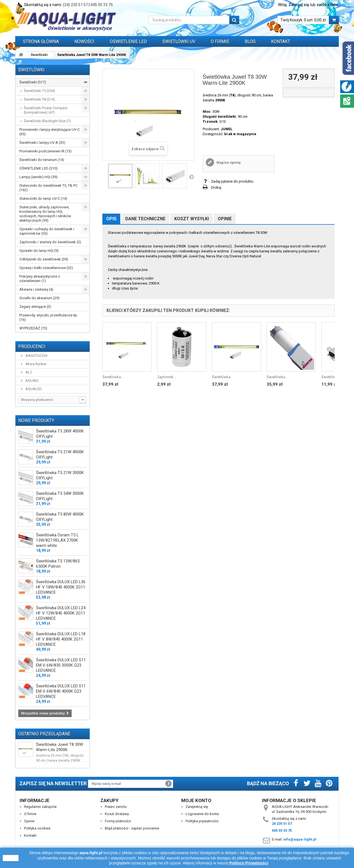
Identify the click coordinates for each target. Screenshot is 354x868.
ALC (28, 372)
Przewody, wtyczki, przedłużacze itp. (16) (49, 317)
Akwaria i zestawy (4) (36, 289)
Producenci (32, 346)
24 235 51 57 (282, 824)
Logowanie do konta (202, 814)
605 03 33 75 (102, 5)
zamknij (11, 858)
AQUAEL (32, 381)
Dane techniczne (145, 219)
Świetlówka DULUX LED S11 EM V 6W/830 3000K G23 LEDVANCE (61, 665)
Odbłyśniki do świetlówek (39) (44, 259)
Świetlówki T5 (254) (39, 91)
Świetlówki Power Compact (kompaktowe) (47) (46, 110)
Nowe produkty (36, 420)
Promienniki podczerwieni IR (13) (45, 151)
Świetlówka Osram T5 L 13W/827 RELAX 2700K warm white (57, 540)
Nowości (84, 41)
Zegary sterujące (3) (35, 307)
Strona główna (41, 41)
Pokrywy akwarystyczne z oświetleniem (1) (40, 279)
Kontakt (281, 41)
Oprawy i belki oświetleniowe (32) (46, 268)
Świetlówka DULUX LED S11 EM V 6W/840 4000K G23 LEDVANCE (61, 691)
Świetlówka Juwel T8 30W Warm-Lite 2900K (59, 747)
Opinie (225, 219)
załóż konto (327, 5)
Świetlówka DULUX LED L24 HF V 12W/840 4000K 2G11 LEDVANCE (61, 613)
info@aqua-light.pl (300, 839)
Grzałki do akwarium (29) (39, 298)
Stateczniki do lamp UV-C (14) (43, 199)
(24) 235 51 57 (75, 5)
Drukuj (216, 187)
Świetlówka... (113, 377)
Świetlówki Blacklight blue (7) (47, 121)
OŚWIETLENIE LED (128, 41)
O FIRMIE (220, 41)
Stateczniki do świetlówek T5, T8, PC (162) (48, 188)
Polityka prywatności (202, 821)
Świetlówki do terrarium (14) (42, 160)
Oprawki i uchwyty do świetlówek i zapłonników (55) (47, 231)
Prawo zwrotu (116, 807)
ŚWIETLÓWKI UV (179, 41)
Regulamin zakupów (40, 807)
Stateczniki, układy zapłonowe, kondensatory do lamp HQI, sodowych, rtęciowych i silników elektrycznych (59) (45, 214)
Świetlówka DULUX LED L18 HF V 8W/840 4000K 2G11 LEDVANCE (61, 639)
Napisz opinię (228, 162)
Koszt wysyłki (192, 219)
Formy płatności (118, 821)
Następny (191, 177)
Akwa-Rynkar (36, 364)
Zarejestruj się (197, 807)
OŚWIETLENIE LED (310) (38, 168)
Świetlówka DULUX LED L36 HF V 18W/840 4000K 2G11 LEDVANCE (61, 587)
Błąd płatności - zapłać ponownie (132, 828)
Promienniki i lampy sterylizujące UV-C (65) (50, 132)
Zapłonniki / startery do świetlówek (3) (50, 242)
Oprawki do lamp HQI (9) (39, 251)
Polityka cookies (37, 828)
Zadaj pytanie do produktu (232, 181)
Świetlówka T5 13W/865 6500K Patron (58, 564)
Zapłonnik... (166, 377)
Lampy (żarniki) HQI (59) (38, 177)
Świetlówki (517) (33, 82)
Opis (111, 219)
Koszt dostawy (117, 814)
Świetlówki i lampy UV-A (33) (42, 143)
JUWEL (227, 129)
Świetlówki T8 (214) (39, 99)
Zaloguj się (299, 5)
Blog (250, 41)
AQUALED (33, 389)
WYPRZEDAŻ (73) (33, 328)
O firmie (30, 814)
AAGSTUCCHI (36, 356)
